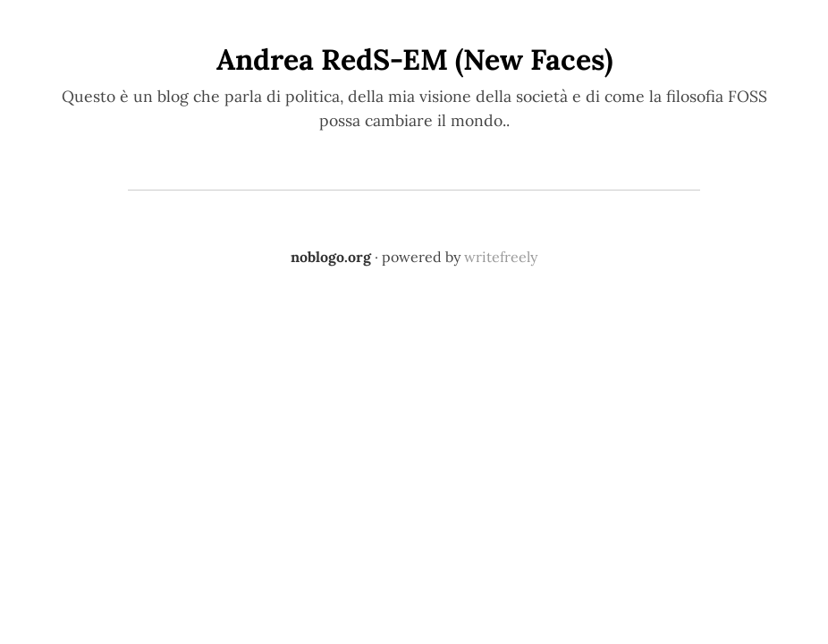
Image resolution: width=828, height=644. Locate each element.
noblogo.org (331, 257)
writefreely (501, 257)
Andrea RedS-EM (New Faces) (414, 59)
